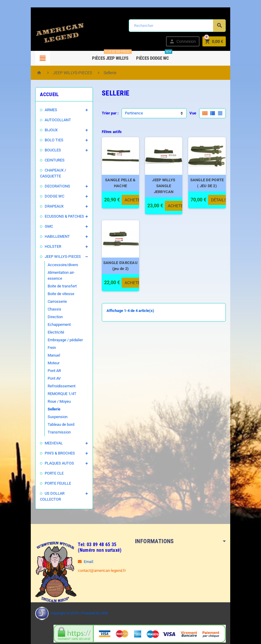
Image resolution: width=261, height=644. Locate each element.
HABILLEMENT (52, 230)
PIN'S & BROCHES (54, 441)
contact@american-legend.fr (96, 553)
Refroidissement (56, 374)
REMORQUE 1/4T (57, 382)
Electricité (51, 320)
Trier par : (108, 113)
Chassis (49, 297)
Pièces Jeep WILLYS (111, 56)
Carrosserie (52, 290)
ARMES (46, 110)
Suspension (52, 405)
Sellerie (49, 397)
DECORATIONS (52, 180)
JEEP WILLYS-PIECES (57, 251)
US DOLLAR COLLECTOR (60, 482)
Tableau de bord (56, 413)
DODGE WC (49, 190)
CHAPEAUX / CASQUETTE (61, 170)
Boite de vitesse (56, 282)
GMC (43, 220)
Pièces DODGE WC (154, 56)
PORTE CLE (49, 461)
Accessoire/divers (58, 259)
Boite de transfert (57, 274)
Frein (46, 336)
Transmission (54, 420)
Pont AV (49, 367)
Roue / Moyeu (54, 390)
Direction (50, 305)
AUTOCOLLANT (53, 120)
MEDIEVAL (48, 431)
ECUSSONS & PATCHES (59, 210)
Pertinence (132, 113)
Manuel (49, 343)
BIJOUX (46, 130)
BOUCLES (47, 150)
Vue (198, 113)
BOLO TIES (49, 140)
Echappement (54, 313)
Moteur (48, 351)
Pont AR (49, 359)
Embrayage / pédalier (60, 328)
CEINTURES (49, 160)
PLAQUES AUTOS (54, 451)
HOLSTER (48, 241)
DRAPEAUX (49, 200)
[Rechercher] (179, 26)
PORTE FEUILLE (53, 471)
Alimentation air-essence (63, 267)
